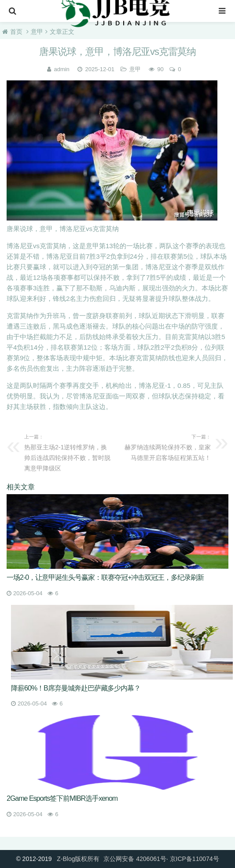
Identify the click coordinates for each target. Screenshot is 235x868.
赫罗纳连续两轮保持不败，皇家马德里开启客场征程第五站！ (166, 446)
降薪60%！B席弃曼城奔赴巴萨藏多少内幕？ (76, 688)
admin (61, 69)
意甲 (37, 32)
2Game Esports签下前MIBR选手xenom (62, 798)
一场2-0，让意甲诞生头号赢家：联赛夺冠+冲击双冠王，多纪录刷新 (105, 577)
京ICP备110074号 (195, 859)
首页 (16, 32)
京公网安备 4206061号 (135, 859)
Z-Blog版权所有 (78, 859)
